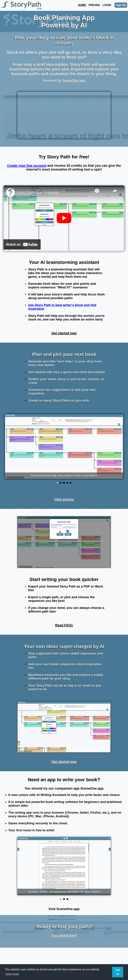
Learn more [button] (12, 974)
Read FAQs (64, 625)
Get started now (64, 333)
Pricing (94, 5)
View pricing (64, 499)
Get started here (64, 936)
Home (82, 5)
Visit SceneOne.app (64, 909)
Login (107, 5)
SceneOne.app (74, 81)
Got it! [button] (118, 972)
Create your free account (27, 166)
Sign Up (121, 5)
